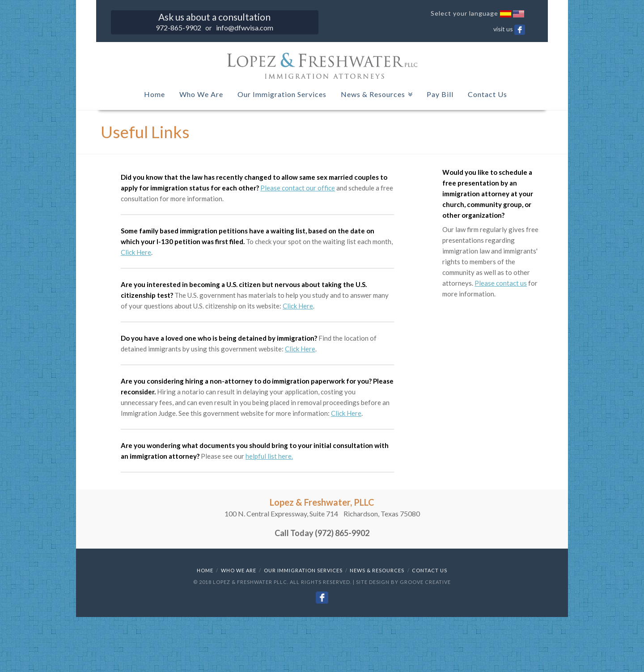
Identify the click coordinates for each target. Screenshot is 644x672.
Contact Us (487, 94)
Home (155, 94)
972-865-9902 (178, 27)
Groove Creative (425, 582)
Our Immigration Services (282, 94)
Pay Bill (440, 94)
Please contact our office (298, 188)
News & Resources (375, 92)
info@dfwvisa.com (245, 27)
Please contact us (501, 283)
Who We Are (201, 94)
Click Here (136, 252)
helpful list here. (269, 456)
